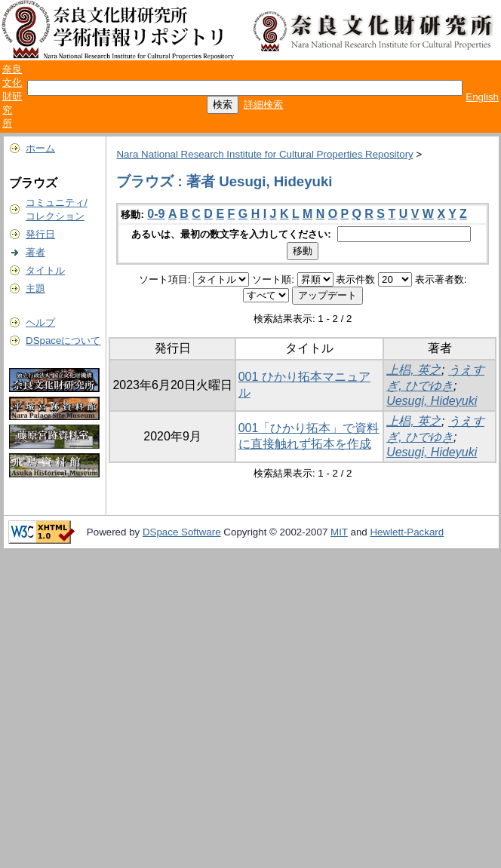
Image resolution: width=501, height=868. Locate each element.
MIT (339, 532)
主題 (35, 288)
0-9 (156, 214)
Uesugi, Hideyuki (432, 401)
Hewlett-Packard (407, 532)
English (482, 97)
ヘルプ (40, 322)
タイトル (45, 270)
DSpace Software (182, 532)
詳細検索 (263, 104)
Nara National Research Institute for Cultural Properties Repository (264, 154)
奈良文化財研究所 (12, 96)
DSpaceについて (63, 340)
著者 (35, 252)
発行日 (40, 234)
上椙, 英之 (414, 370)
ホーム (40, 148)
